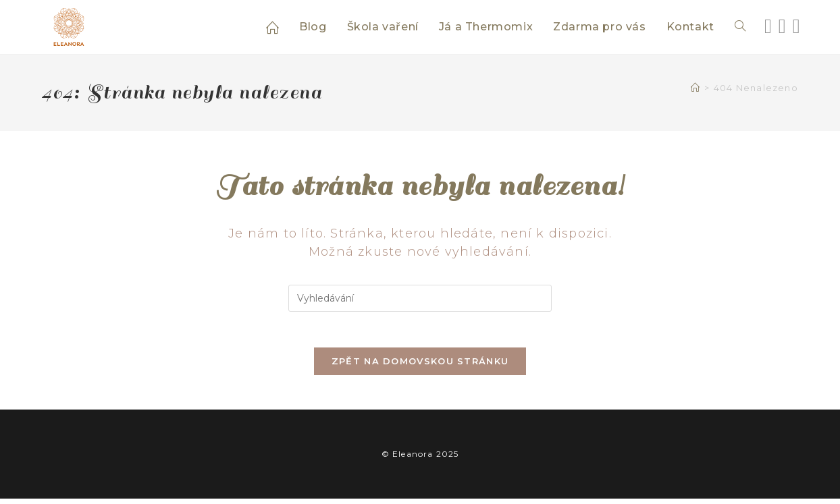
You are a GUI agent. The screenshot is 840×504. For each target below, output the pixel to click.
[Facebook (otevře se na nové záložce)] (768, 26)
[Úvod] (695, 88)
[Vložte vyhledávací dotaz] (420, 298)
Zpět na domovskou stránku (420, 366)
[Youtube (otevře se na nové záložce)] (796, 26)
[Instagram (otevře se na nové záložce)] (782, 26)
